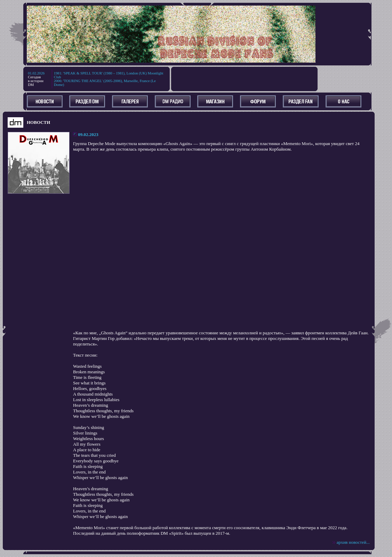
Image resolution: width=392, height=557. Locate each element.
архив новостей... (353, 542)
